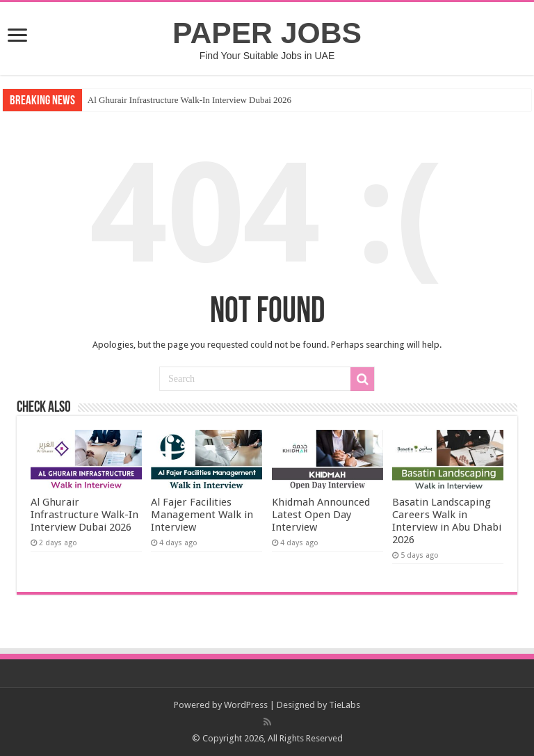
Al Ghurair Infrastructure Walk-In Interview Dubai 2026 (189, 100)
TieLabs (345, 705)
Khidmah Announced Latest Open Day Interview (321, 515)
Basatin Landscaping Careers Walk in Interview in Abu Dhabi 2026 (447, 521)
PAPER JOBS (267, 33)
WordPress (246, 705)
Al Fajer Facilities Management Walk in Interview (202, 515)
